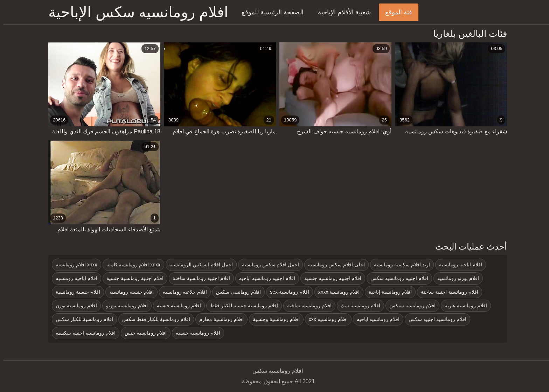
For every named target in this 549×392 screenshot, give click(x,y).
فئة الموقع (395, 12)
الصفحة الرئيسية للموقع (269, 12)
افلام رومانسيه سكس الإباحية (135, 12)
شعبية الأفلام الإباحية (341, 12)
